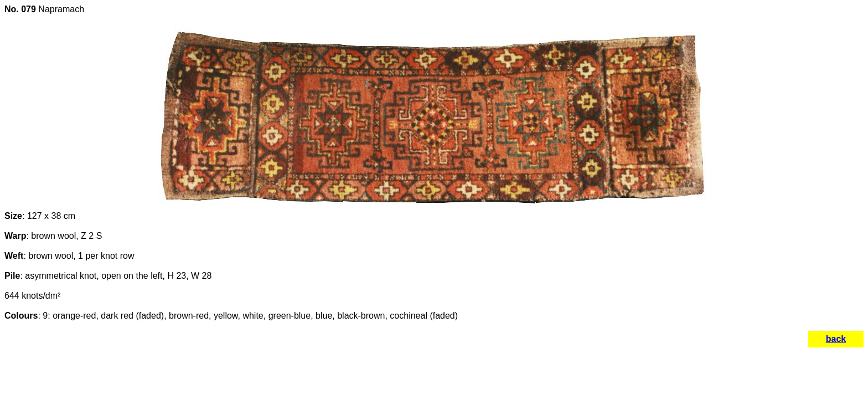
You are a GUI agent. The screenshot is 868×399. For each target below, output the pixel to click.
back (836, 339)
